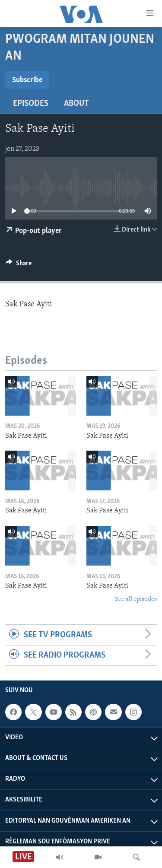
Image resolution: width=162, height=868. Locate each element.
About (76, 104)
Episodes (31, 104)
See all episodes (136, 599)
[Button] (19, 265)
